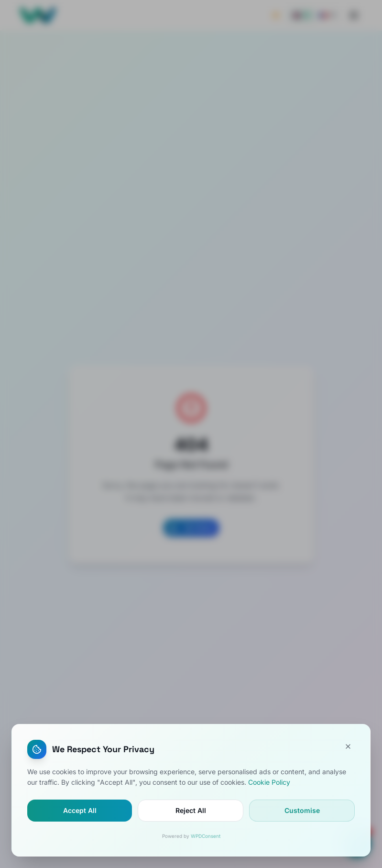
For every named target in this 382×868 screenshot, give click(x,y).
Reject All (191, 810)
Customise (302, 810)
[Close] (348, 746)
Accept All (80, 810)
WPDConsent (206, 836)
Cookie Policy (269, 782)
